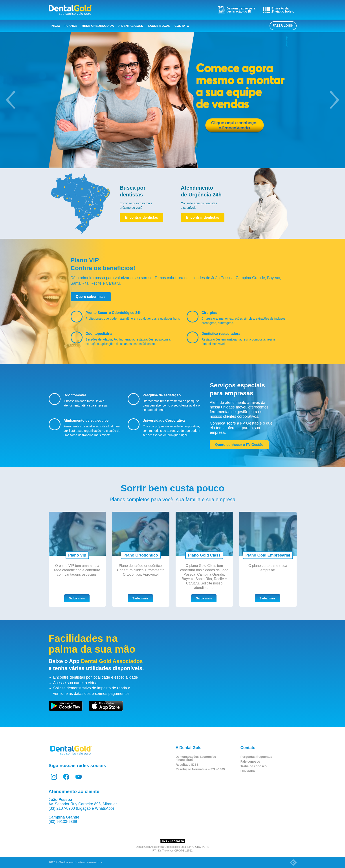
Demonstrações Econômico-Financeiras (196, 758)
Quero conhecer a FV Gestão (239, 445)
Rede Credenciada (98, 26)
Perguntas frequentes (256, 757)
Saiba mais (77, 598)
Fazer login (283, 26)
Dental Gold (71, 10)
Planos (71, 26)
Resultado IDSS (187, 765)
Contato (182, 26)
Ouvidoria (248, 771)
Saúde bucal (159, 26)
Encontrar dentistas (141, 217)
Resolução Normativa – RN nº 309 (200, 769)
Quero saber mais (91, 297)
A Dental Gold (131, 26)
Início (56, 26)
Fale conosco (250, 762)
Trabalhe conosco (254, 766)
